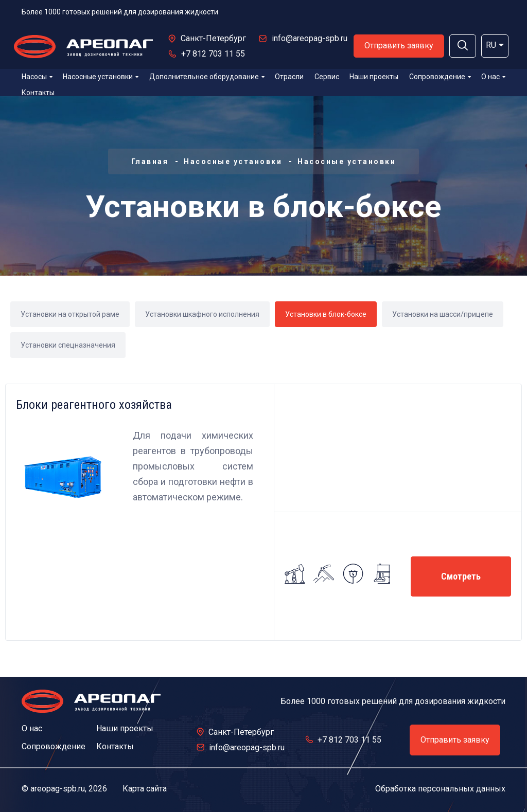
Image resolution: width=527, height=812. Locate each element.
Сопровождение (440, 77)
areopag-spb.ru (58, 789)
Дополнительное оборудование (207, 77)
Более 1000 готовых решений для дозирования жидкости (120, 12)
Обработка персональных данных (440, 789)
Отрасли (289, 77)
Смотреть (461, 576)
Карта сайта (145, 789)
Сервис (327, 77)
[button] (463, 46)
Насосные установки (101, 77)
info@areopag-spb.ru (310, 38)
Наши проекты (374, 77)
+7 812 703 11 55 (213, 54)
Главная (150, 161)
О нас (493, 77)
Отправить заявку (399, 46)
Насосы (37, 77)
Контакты (38, 93)
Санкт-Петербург (213, 38)
